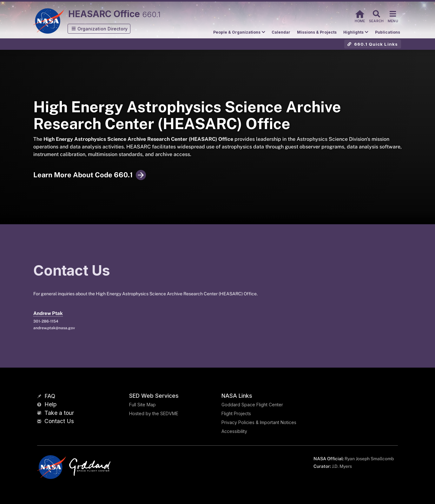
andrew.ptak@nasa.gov (54, 328)
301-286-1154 (46, 321)
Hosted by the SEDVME (154, 413)
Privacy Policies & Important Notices (259, 422)
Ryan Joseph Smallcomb (369, 459)
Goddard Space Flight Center (252, 405)
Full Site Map (142, 405)
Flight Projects (236, 413)
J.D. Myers (342, 466)
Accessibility (234, 431)
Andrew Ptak (48, 313)
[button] (99, 29)
